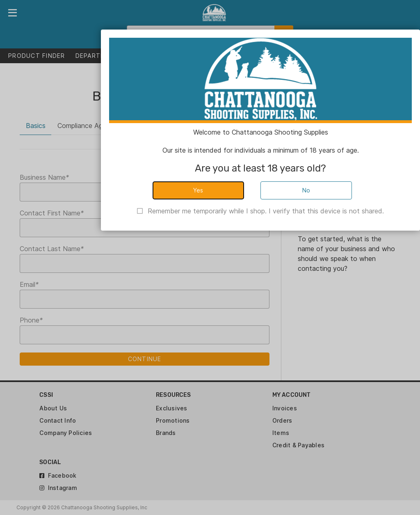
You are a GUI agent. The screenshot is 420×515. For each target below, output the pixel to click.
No (306, 190)
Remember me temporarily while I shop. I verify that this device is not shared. (266, 211)
